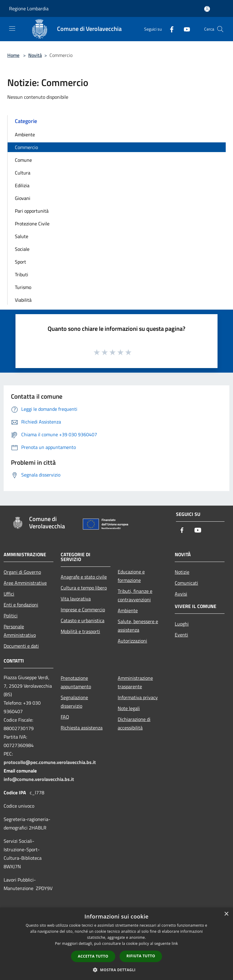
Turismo (23, 287)
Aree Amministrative (25, 583)
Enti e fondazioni (21, 605)
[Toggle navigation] (12, 28)
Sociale (22, 249)
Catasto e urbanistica (83, 620)
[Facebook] (169, 29)
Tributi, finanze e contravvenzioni (135, 595)
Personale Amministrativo (20, 631)
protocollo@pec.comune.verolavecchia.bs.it (50, 762)
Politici (11, 616)
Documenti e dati (21, 646)
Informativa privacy (138, 697)
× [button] (226, 914)
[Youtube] (184, 29)
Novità (35, 55)
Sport (20, 262)
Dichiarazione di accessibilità (134, 723)
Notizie (182, 572)
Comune (23, 160)
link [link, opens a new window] (175, 943)
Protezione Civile (32, 224)
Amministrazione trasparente (135, 682)
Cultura (23, 173)
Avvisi (181, 594)
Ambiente (25, 135)
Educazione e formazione (131, 576)
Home (13, 55)
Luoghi (182, 624)
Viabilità (23, 300)
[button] (116, 970)
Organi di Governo (22, 572)
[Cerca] (220, 29)
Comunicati (186, 583)
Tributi (22, 274)
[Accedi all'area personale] (207, 9)
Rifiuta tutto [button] (141, 956)
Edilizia (22, 185)
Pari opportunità (32, 211)
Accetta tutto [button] (93, 956)
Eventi (181, 635)
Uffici (9, 594)
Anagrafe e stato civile (84, 577)
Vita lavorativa (76, 599)
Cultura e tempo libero (84, 588)
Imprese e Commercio (83, 610)
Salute (22, 236)
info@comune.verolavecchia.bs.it (39, 779)
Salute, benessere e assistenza (138, 626)
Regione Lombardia (29, 8)
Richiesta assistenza (82, 728)
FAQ (65, 717)
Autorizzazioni (132, 641)
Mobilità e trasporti (80, 631)
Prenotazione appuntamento (76, 682)
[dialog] (116, 944)
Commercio (26, 147)
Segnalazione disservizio (74, 702)
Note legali (129, 708)
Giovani (23, 198)
